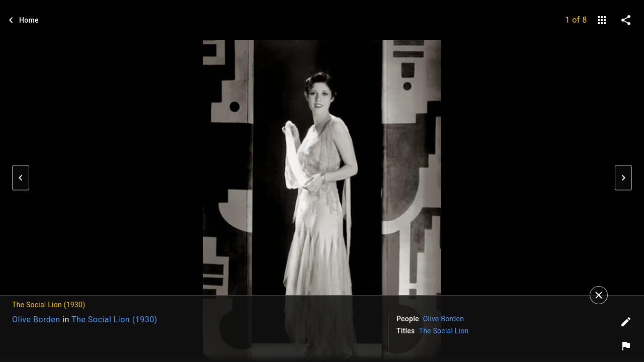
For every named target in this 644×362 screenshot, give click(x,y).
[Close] (599, 295)
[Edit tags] (626, 322)
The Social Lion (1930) (114, 320)
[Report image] (626, 346)
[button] (21, 178)
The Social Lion (444, 331)
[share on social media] (626, 20)
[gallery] (602, 20)
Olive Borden (36, 320)
